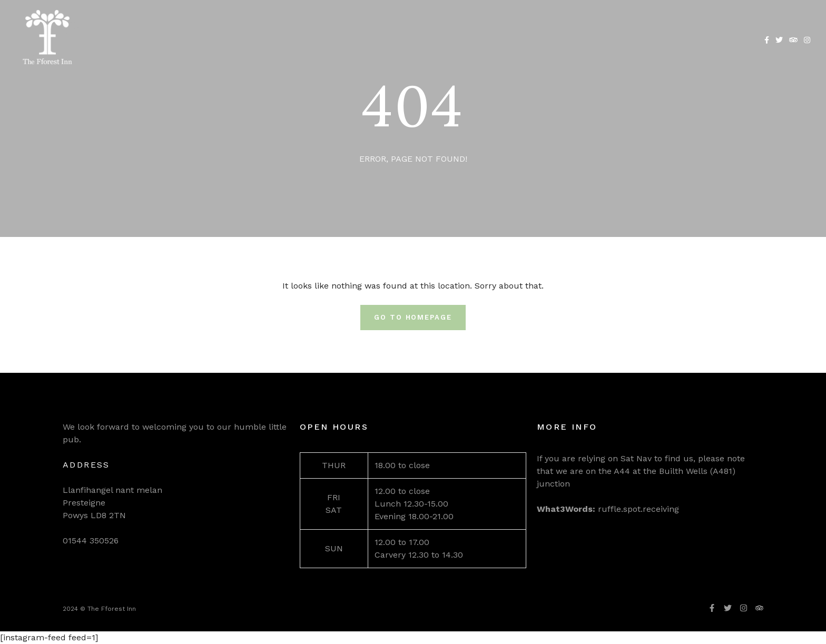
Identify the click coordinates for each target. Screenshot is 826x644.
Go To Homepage (413, 317)
